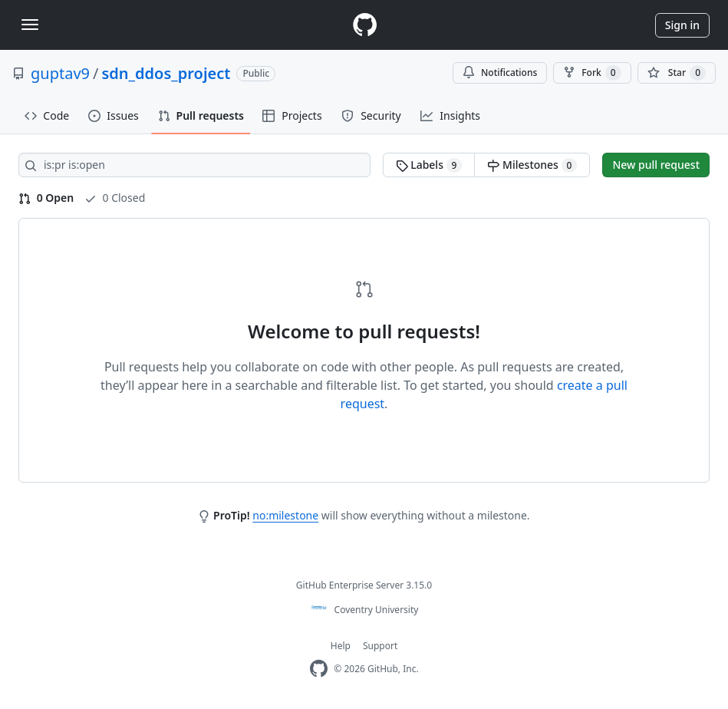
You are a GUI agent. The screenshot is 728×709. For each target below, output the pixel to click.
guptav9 (60, 73)
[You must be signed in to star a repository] (677, 73)
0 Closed (115, 198)
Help (341, 646)
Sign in (682, 25)
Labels (429, 165)
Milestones (532, 165)
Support (380, 646)
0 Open (46, 198)
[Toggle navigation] (30, 25)
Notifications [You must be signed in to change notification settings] (500, 73)
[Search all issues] (194, 165)
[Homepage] (364, 25)
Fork (592, 73)
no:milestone (285, 515)
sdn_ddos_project (166, 73)
